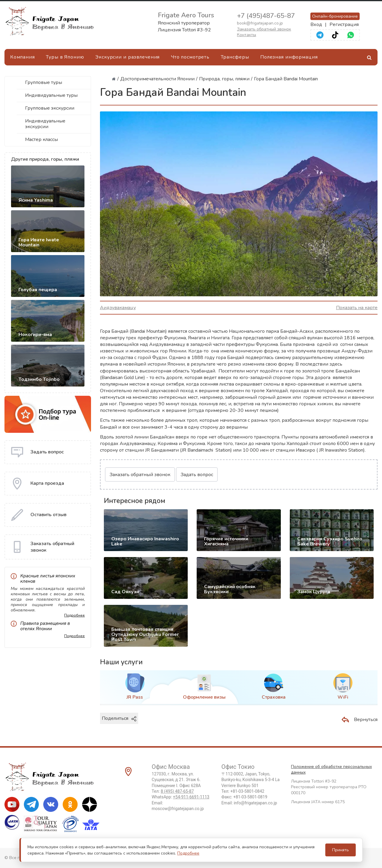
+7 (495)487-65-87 (266, 16)
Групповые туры (44, 82)
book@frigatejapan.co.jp (260, 23)
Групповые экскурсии (50, 108)
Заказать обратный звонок (264, 29)
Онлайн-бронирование (335, 16)
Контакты (247, 35)
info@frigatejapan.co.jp (255, 803)
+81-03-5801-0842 (247, 791)
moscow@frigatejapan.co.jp (178, 809)
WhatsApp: (180, 797)
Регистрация (344, 24)
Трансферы (235, 57)
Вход (316, 24)
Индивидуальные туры (51, 95)
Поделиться (119, 718)
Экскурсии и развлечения (127, 57)
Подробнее (74, 615)
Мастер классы (41, 139)
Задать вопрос (197, 475)
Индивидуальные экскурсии (45, 124)
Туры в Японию (65, 57)
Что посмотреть (190, 57)
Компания (23, 57)
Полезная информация (289, 57)
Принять (341, 850)
